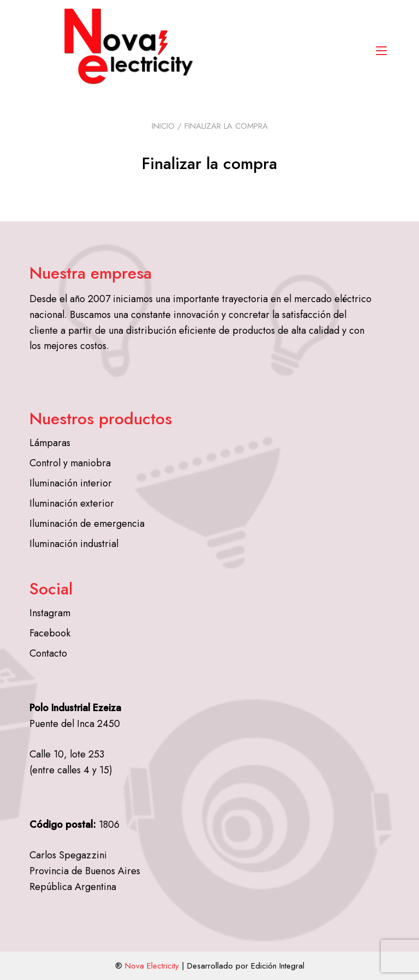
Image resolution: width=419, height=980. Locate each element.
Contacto (48, 653)
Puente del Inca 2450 (75, 724)
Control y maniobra (70, 463)
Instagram (50, 613)
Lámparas (50, 443)
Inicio (163, 126)
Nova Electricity (152, 966)
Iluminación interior (71, 483)
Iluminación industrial (74, 544)
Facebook (50, 633)
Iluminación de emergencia (87, 524)
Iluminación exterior (72, 503)
